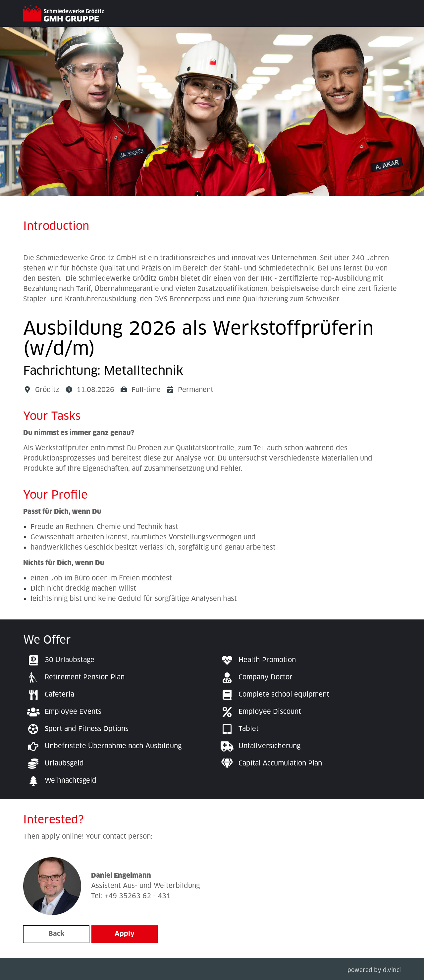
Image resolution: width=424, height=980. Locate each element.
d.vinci (392, 971)
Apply (125, 934)
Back (56, 934)
